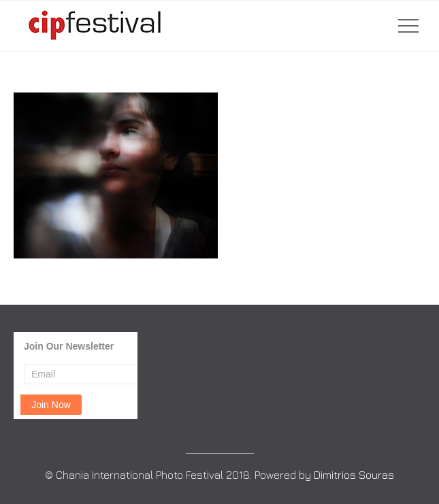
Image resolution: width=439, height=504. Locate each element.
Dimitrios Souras (354, 475)
